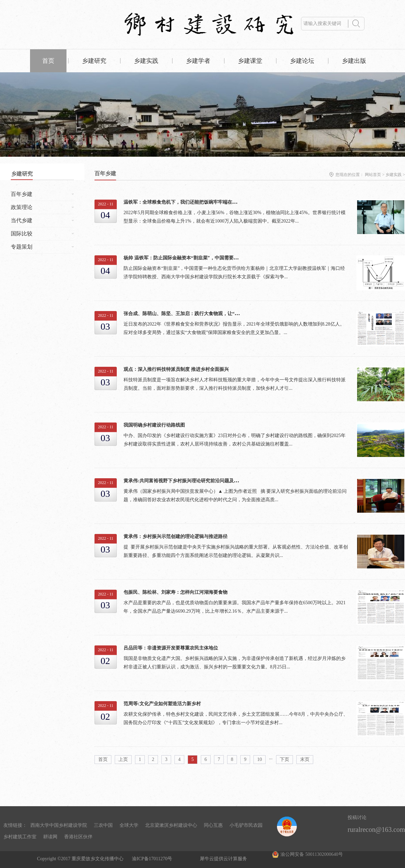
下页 (285, 759)
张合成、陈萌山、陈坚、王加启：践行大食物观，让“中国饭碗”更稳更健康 (201, 314)
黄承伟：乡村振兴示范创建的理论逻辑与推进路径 (175, 537)
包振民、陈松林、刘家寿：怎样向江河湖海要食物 (175, 592)
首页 (48, 61)
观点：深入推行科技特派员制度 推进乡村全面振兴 (176, 369)
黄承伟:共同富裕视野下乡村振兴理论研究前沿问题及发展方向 (188, 481)
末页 (305, 759)
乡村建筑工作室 (20, 837)
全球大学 (129, 825)
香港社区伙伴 (78, 837)
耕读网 (50, 837)
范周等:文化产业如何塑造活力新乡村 (162, 704)
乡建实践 (394, 175)
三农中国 (103, 825)
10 (260, 759)
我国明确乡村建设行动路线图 (154, 425)
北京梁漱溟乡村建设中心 (171, 825)
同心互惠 (213, 825)
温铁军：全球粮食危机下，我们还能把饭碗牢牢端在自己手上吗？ (192, 202)
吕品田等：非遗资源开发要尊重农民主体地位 (171, 648)
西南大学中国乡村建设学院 (59, 825)
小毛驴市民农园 (246, 825)
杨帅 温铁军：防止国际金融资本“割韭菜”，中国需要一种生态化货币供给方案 (205, 258)
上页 (123, 759)
